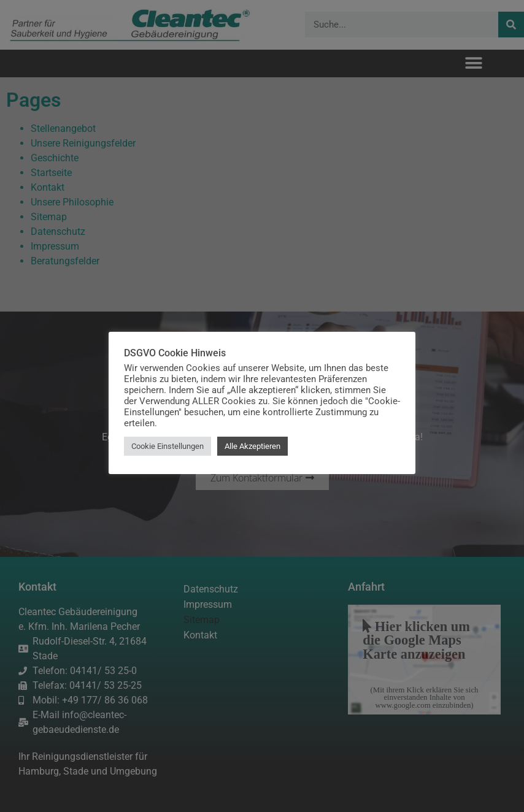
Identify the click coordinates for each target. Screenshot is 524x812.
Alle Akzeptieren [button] (252, 446)
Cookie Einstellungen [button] (168, 446)
